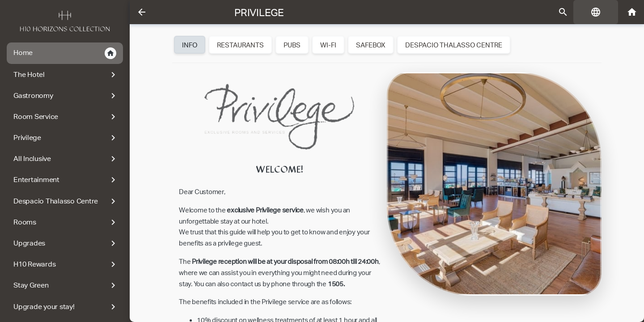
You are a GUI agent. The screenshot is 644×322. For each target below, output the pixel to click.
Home (65, 53)
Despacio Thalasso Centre (66, 201)
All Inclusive (66, 159)
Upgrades (66, 243)
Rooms (66, 222)
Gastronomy (66, 96)
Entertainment (66, 180)
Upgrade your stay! (66, 307)
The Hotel (66, 75)
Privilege (66, 138)
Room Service (66, 117)
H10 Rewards (66, 264)
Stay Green (66, 285)
